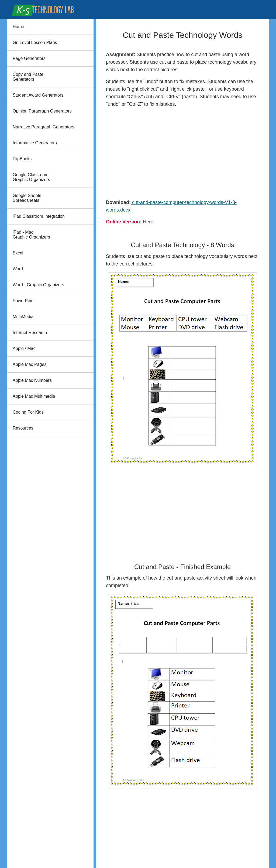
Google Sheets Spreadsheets (27, 198)
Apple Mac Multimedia (34, 396)
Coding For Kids (28, 412)
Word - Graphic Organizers (38, 285)
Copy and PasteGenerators (28, 77)
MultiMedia (23, 317)
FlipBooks (22, 159)
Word (18, 269)
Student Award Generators (38, 95)
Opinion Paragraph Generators (42, 111)
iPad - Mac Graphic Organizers (31, 235)
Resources (23, 428)
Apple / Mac (24, 348)
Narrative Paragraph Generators (44, 127)
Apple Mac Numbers (32, 380)
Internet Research (30, 333)
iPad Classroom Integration (39, 216)
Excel (18, 253)
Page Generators (29, 58)
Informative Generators (35, 143)
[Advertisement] (182, 153)
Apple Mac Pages (30, 364)
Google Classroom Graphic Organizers (31, 177)
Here (148, 222)
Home (18, 27)
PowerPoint (24, 301)
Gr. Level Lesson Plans (35, 42)
